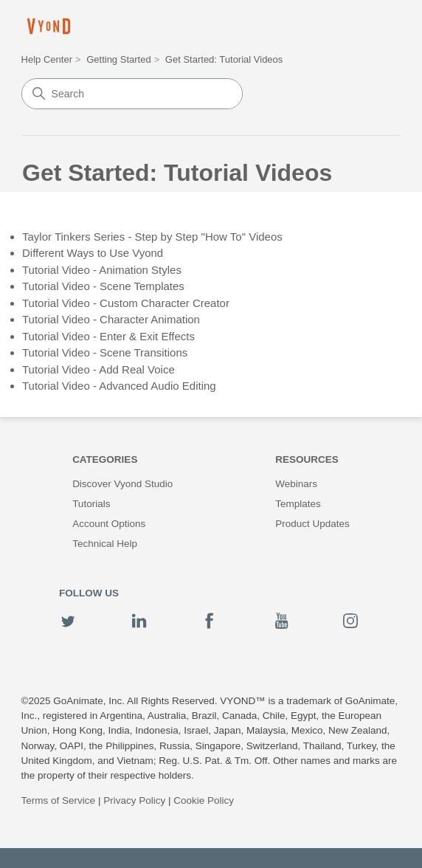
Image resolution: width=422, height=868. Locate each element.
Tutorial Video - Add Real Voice (98, 369)
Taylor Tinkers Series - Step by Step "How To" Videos (152, 237)
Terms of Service (59, 800)
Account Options (109, 524)
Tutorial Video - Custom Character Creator (126, 303)
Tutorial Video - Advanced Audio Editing (119, 386)
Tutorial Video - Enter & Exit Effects (108, 336)
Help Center (47, 59)
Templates (298, 504)
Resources (307, 459)
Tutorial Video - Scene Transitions (105, 352)
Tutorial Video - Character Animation (111, 319)
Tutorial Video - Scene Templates (103, 286)
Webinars (296, 484)
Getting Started (118, 59)
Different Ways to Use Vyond (93, 253)
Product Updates (312, 524)
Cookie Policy (204, 800)
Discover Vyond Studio (122, 484)
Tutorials (91, 504)
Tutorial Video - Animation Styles (102, 270)
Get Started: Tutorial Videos (224, 59)
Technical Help (105, 544)
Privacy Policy (134, 800)
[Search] (132, 94)
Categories (105, 459)
